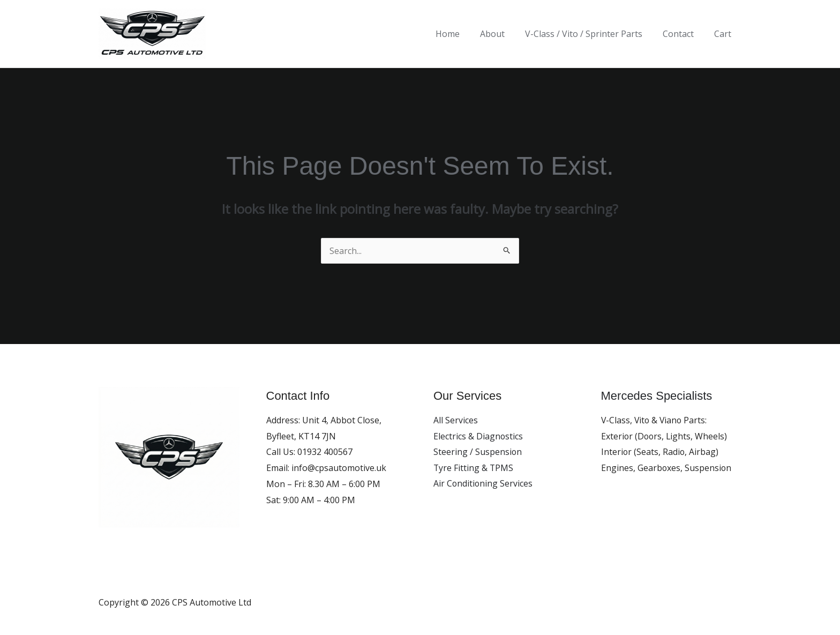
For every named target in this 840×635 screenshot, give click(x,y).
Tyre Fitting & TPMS (474, 468)
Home (462, 34)
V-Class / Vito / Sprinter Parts (592, 34)
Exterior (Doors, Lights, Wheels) (665, 436)
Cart (724, 34)
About (504, 34)
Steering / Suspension (478, 452)
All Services (456, 420)
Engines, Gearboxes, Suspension (667, 468)
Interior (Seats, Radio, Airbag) (660, 452)
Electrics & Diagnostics (478, 436)
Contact (683, 34)
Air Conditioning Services (483, 484)
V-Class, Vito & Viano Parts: (655, 420)
